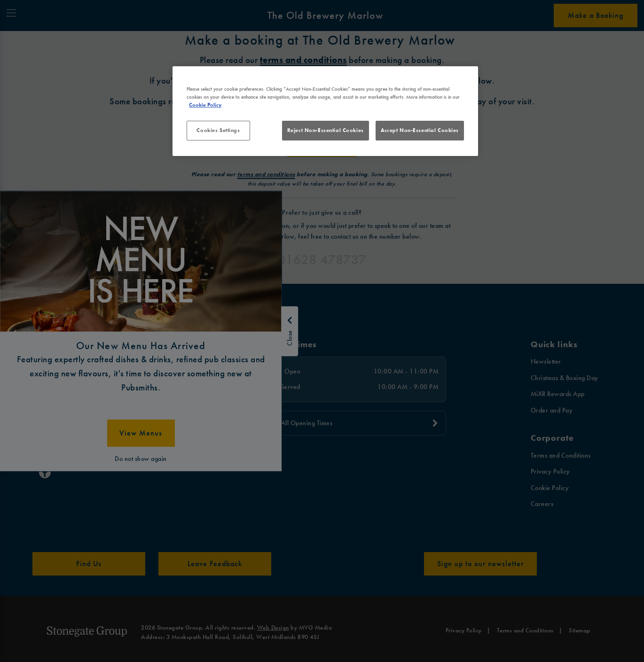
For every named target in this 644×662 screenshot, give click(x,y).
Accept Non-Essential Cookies (420, 130)
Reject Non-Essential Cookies (326, 130)
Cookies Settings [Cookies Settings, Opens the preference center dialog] (218, 130)
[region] (325, 111)
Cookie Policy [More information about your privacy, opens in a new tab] (205, 105)
